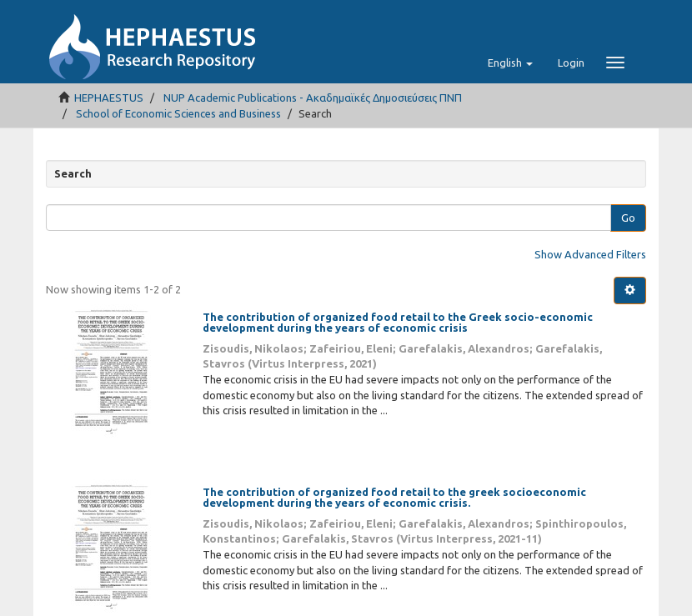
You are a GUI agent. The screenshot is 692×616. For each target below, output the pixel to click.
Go (628, 218)
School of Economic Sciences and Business (178, 113)
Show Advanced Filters (590, 254)
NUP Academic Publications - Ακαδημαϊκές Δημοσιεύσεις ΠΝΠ (313, 98)
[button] (510, 63)
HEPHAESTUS (109, 98)
